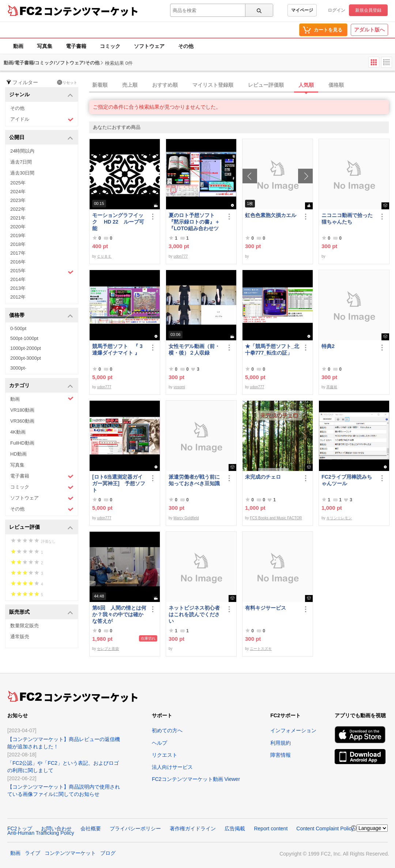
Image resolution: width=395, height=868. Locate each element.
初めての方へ (167, 730)
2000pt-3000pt (26, 358)
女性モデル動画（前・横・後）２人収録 (194, 349)
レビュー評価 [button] (41, 527)
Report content (271, 828)
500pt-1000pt (24, 338)
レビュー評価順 (266, 85)
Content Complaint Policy (325, 828)
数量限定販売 (25, 626)
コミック (110, 46)
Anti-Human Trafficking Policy (41, 833)
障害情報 (281, 755)
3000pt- (18, 368)
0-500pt (18, 328)
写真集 (45, 46)
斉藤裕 (332, 387)
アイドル (42, 119)
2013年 (18, 288)
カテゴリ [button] (41, 386)
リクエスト (165, 755)
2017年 (18, 253)
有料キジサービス (266, 608)
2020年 (18, 227)
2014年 (18, 279)
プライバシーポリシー (135, 828)
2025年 (18, 183)
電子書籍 (76, 46)
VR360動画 (22, 421)
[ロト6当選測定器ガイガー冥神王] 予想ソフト (119, 483)
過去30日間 (22, 173)
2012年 (18, 297)
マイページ (302, 10)
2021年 (18, 218)
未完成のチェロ (263, 477)
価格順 (336, 85)
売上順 (130, 85)
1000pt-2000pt (26, 348)
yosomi (179, 387)
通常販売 (20, 637)
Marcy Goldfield (186, 518)
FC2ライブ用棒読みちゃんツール (347, 480)
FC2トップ (20, 828)
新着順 (100, 85)
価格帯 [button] (41, 316)
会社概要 (91, 828)
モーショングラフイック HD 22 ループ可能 (118, 222)
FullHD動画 (22, 443)
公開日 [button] (41, 138)
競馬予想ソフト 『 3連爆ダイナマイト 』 (117, 349)
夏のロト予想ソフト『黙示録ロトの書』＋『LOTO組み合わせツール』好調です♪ (194, 222)
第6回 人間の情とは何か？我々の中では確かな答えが (119, 614)
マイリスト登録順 (213, 85)
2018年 (18, 244)
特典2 (328, 346)
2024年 (18, 192)
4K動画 (18, 432)
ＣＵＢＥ (104, 256)
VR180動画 (22, 410)
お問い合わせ (56, 828)
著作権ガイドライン (193, 828)
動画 (18, 46)
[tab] (242, 85)
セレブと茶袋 (108, 649)
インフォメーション (293, 730)
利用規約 (281, 743)
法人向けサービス (172, 767)
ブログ (108, 853)
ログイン (336, 10)
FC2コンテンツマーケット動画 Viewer (196, 779)
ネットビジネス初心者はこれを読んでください (194, 614)
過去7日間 (21, 162)
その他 (186, 46)
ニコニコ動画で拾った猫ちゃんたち (347, 218)
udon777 (180, 256)
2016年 (18, 262)
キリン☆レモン (339, 518)
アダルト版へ (369, 30)
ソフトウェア (149, 46)
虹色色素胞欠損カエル (271, 215)
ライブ (33, 853)
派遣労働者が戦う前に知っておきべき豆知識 (194, 480)
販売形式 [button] (41, 612)
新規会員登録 (368, 10)
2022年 (18, 209)
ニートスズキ (261, 649)
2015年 (42, 272)
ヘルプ (159, 743)
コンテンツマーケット (91, 11)
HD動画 (18, 454)
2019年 (18, 235)
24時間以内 (22, 151)
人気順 (306, 85)
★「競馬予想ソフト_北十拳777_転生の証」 (272, 349)
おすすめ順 (165, 85)
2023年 (18, 200)
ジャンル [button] (41, 95)
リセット (67, 82)
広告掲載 (235, 828)
